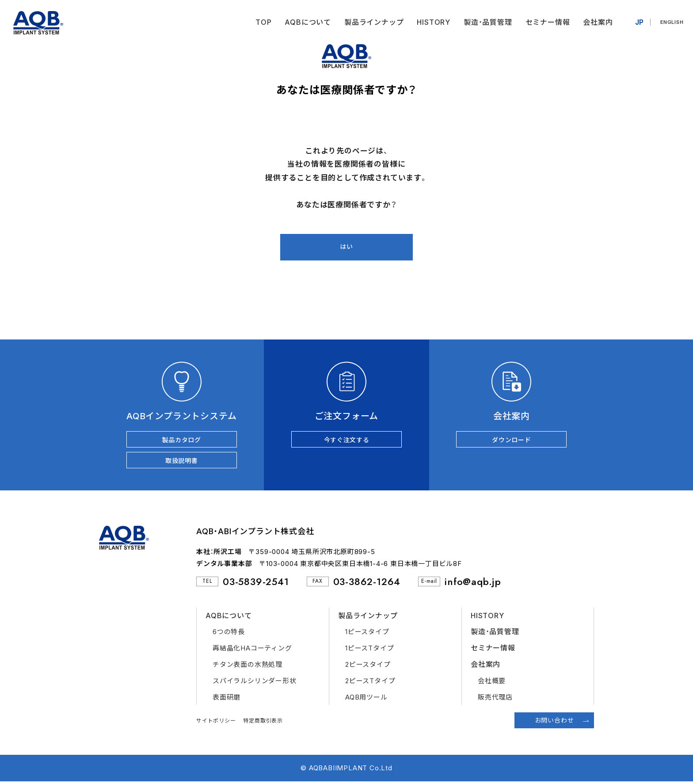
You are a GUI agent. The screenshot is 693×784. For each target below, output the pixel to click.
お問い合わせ (554, 723)
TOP (260, 22)
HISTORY (430, 22)
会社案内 (595, 22)
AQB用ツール (366, 699)
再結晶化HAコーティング (252, 651)
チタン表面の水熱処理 (247, 667)
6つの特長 (229, 634)
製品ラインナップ (370, 22)
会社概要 (492, 683)
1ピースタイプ (367, 634)
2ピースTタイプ (370, 683)
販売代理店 (495, 699)
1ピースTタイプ (369, 651)
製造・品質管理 (484, 22)
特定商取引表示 (263, 723)
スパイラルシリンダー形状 (255, 683)
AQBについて (305, 22)
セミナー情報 (544, 22)
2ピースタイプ (368, 667)
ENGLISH (670, 22)
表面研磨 (227, 699)
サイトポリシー (216, 723)
